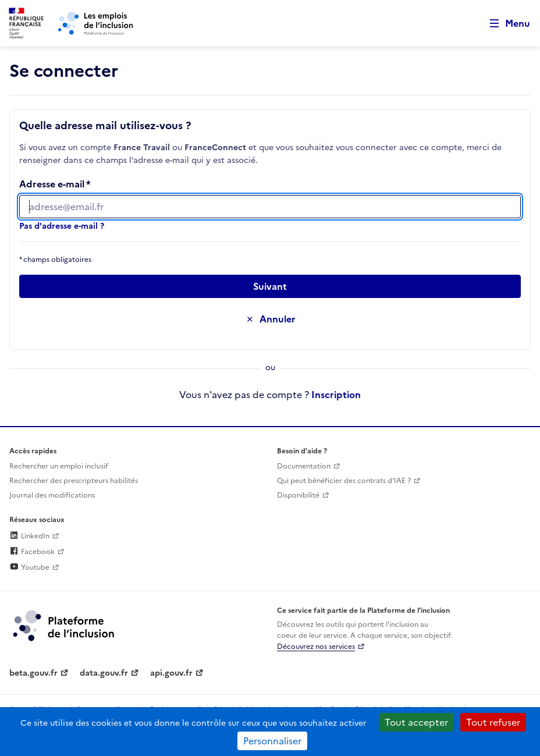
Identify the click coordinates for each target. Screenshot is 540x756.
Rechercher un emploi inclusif (59, 466)
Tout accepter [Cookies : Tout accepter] (416, 722)
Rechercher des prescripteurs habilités (74, 481)
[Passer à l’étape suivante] (270, 286)
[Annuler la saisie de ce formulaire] (270, 319)
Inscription (336, 395)
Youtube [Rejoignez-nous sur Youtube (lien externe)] (29, 567)
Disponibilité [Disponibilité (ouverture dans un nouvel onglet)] (298, 495)
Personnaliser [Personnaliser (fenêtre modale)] (272, 741)
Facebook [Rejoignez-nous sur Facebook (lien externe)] (32, 552)
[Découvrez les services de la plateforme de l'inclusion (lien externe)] (65, 625)
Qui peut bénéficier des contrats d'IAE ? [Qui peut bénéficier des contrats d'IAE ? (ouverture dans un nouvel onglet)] (344, 481)
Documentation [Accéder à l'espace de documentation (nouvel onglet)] (304, 466)
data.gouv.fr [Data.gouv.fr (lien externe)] (104, 673)
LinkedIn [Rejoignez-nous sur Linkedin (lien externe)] (29, 536)
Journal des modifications (52, 495)
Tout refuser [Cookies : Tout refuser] (493, 722)
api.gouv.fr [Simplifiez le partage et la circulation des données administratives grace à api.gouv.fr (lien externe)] (171, 673)
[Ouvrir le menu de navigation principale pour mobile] (505, 24)
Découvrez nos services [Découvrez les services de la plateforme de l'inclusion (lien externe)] (316, 647)
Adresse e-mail (52, 184)
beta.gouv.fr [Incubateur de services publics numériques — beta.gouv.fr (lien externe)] (33, 673)
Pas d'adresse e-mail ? (62, 226)
